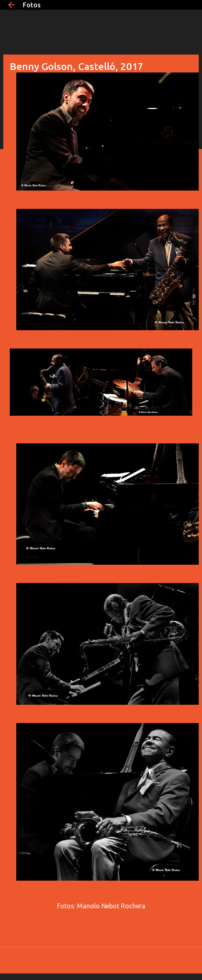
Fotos (32, 5)
